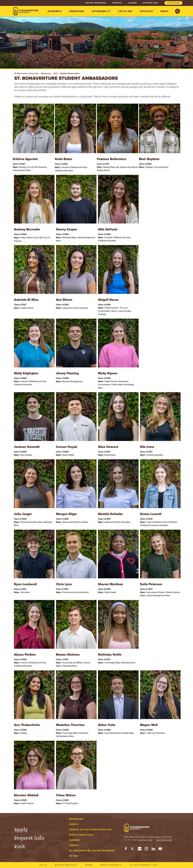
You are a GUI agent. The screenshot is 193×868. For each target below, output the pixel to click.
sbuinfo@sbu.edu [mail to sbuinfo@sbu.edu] (164, 840)
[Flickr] (140, 849)
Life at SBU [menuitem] (125, 11)
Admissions (46, 73)
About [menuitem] (165, 11)
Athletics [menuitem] (146, 11)
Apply (24, 829)
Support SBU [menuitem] (151, 3)
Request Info (32, 837)
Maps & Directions (81, 835)
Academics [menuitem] (55, 11)
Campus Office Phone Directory (91, 830)
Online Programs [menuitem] (96, 3)
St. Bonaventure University (26, 73)
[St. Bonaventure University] (26, 11)
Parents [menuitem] (117, 3)
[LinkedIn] (153, 849)
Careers (75, 840)
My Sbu (74, 856)
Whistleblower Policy (66, 865)
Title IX (43, 865)
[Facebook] (126, 849)
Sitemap (89, 865)
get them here (145, 840)
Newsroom (76, 819)
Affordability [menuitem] (101, 11)
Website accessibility (111, 865)
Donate (74, 845)
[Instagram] (146, 849)
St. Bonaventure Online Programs (92, 851)
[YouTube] (160, 849)
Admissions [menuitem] (77, 11)
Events (74, 824)
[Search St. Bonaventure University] (177, 11)
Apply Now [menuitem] (173, 3)
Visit (56, 73)
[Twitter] (133, 849)
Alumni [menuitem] (133, 3)
